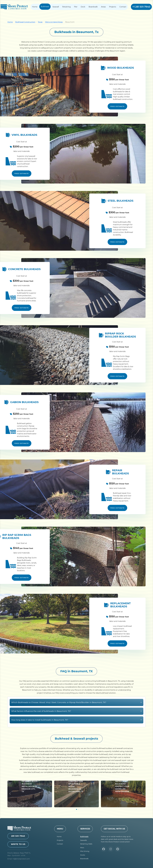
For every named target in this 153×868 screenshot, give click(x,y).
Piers (82, 848)
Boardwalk (93, 7)
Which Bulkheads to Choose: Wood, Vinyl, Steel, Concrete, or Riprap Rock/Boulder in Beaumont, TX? (76, 713)
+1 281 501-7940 (141, 7)
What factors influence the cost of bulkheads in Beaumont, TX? (76, 722)
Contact (123, 7)
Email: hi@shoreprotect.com (19, 859)
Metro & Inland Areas (54, 22)
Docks (83, 855)
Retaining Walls (86, 844)
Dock (83, 7)
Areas (103, 7)
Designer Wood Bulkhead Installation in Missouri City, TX (30, 797)
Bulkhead (45, 7)
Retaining (66, 7)
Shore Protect (14, 7)
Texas (40, 22)
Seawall (56, 7)
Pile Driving (85, 851)
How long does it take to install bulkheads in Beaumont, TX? (76, 730)
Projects (113, 7)
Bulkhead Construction (25, 22)
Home (35, 7)
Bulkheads (84, 837)
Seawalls (84, 840)
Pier (76, 7)
